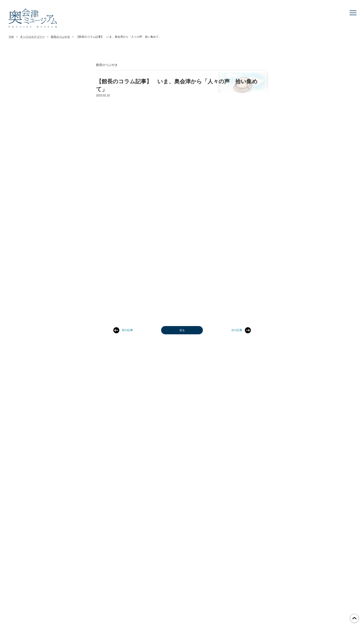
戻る (182, 330)
